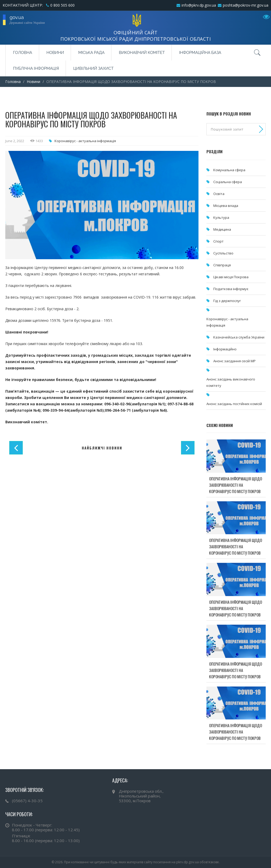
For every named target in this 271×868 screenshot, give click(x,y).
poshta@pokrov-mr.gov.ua (246, 5)
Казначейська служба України (239, 337)
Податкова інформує (231, 289)
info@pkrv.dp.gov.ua (199, 5)
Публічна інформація (36, 68)
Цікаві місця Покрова (231, 277)
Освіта (219, 194)
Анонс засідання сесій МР (234, 361)
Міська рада (91, 53)
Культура (221, 217)
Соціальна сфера (228, 182)
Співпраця (222, 265)
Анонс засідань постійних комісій (234, 404)
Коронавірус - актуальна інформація (85, 141)
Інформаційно (225, 349)
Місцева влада (226, 206)
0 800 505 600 (62, 5)
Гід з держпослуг (227, 301)
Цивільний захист (93, 68)
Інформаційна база (200, 53)
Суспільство (223, 253)
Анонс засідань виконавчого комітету (231, 382)
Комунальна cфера (229, 170)
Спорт (218, 241)
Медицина (222, 229)
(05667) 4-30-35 (27, 801)
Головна (22, 53)
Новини (55, 53)
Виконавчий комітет (142, 53)
